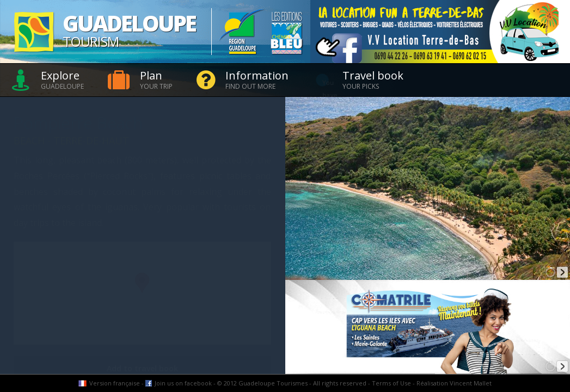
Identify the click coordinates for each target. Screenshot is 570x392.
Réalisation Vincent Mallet (454, 383)
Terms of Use (391, 383)
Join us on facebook (183, 383)
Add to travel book (142, 368)
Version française (115, 383)
